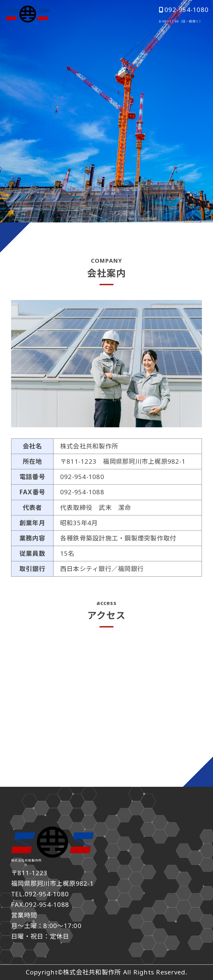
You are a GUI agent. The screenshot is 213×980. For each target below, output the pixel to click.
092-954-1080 (184, 10)
